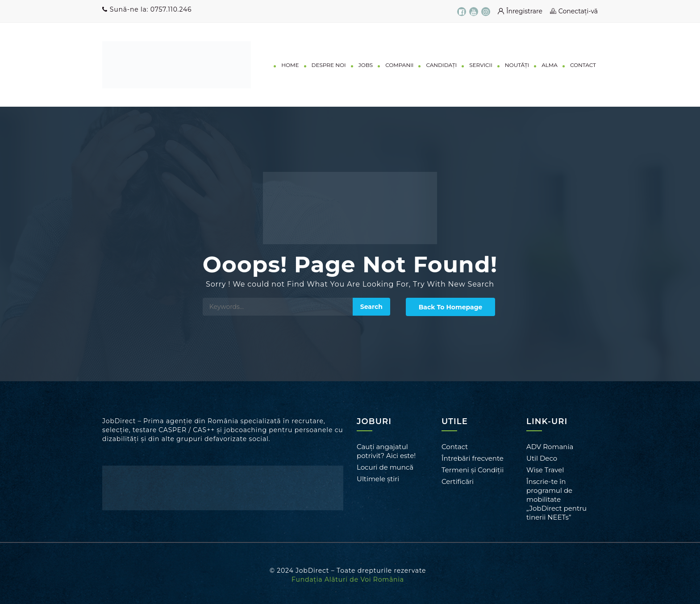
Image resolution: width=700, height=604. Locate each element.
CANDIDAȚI (441, 65)
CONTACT (583, 65)
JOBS (366, 65)
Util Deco (542, 458)
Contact (455, 447)
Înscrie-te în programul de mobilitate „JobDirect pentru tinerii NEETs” (556, 499)
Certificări (458, 481)
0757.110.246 (171, 9)
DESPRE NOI (329, 65)
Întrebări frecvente (473, 458)
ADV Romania (550, 447)
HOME (290, 65)
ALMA (550, 65)
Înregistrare (520, 11)
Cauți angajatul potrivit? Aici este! (386, 451)
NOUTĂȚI (517, 65)
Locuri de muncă (385, 467)
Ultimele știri (378, 479)
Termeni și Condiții (473, 470)
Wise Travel (545, 470)
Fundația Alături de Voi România (348, 579)
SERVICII (481, 65)
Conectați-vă (574, 11)
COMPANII (399, 65)
